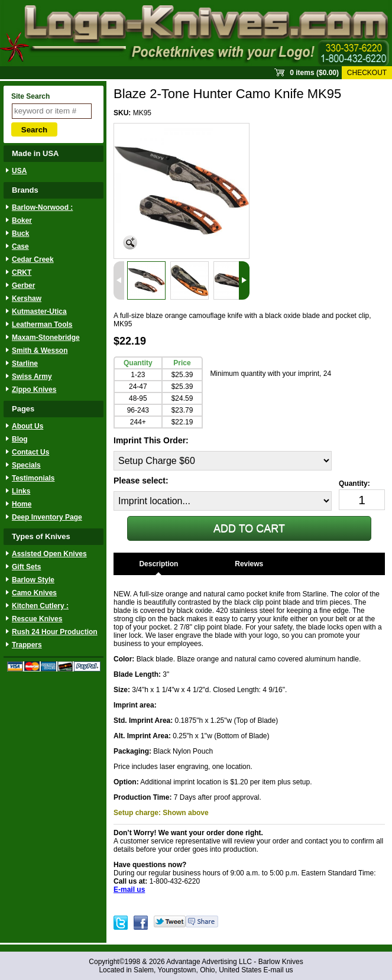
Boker (22, 220)
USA (19, 171)
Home (22, 504)
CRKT (22, 272)
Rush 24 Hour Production (55, 632)
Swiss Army (32, 377)
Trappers (27, 645)
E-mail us (278, 970)
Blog (20, 439)
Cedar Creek (33, 259)
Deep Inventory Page (47, 517)
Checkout (367, 73)
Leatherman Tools (42, 324)
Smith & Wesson (40, 351)
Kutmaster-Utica (39, 311)
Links (21, 491)
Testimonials (33, 478)
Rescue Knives (37, 619)
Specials (26, 465)
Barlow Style (33, 580)
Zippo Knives (34, 390)
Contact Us (30, 452)
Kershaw (27, 298)
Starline (25, 364)
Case (20, 246)
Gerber (23, 285)
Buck (20, 233)
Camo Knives (34, 593)
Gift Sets (26, 567)
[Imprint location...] (223, 501)
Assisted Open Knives (49, 554)
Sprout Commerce (196, 33)
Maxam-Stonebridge (46, 338)
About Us (27, 426)
